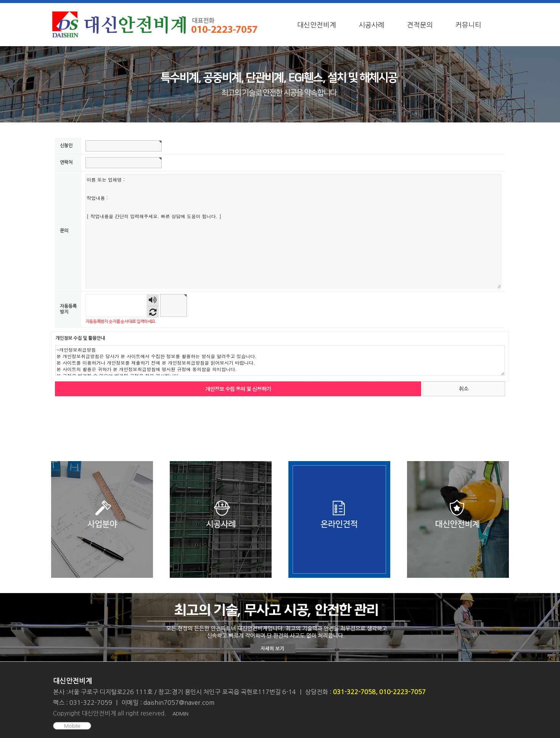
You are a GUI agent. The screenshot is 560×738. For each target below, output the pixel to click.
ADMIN (180, 714)
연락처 (66, 162)
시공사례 (372, 25)
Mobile (72, 726)
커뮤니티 (468, 25)
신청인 (66, 146)
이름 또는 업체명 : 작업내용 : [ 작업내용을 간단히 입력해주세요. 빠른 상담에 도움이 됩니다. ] (293, 231)
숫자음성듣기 (153, 300)
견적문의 (420, 25)
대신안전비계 (317, 25)
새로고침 (153, 312)
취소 (464, 389)
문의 (64, 231)
